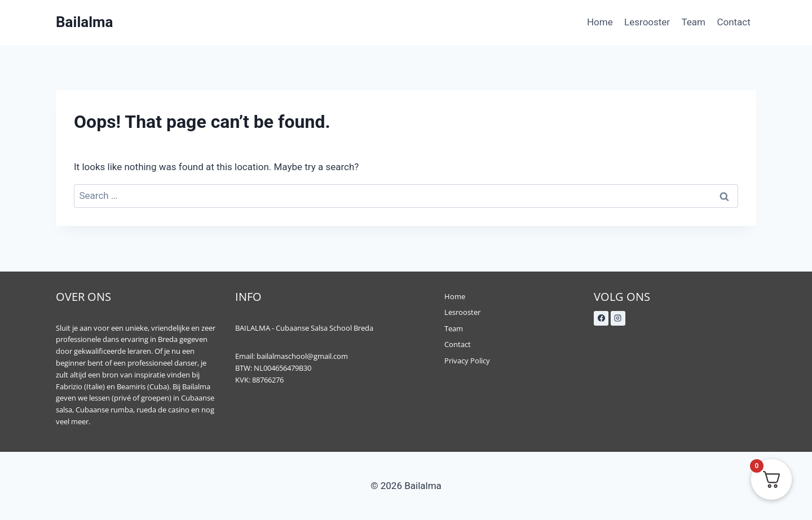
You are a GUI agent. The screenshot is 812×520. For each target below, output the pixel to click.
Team (694, 22)
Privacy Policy (467, 361)
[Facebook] (601, 318)
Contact (733, 22)
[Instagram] (618, 318)
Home (600, 22)
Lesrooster (647, 22)
